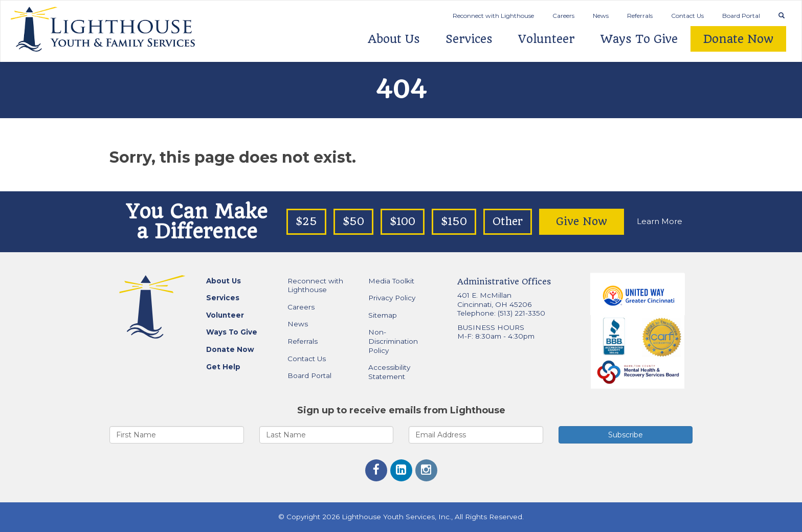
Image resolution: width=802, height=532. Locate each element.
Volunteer (547, 39)
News (601, 16)
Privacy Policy (392, 298)
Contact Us (687, 16)
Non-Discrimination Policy (393, 341)
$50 (353, 221)
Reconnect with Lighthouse (493, 16)
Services (469, 39)
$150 (454, 221)
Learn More (660, 221)
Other (508, 221)
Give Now (582, 221)
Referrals (640, 16)
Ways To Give (639, 39)
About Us (394, 39)
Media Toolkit (391, 281)
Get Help (223, 367)
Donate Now (738, 39)
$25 (306, 221)
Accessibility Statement (389, 372)
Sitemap (383, 315)
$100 (403, 221)
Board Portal (741, 16)
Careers (563, 16)
